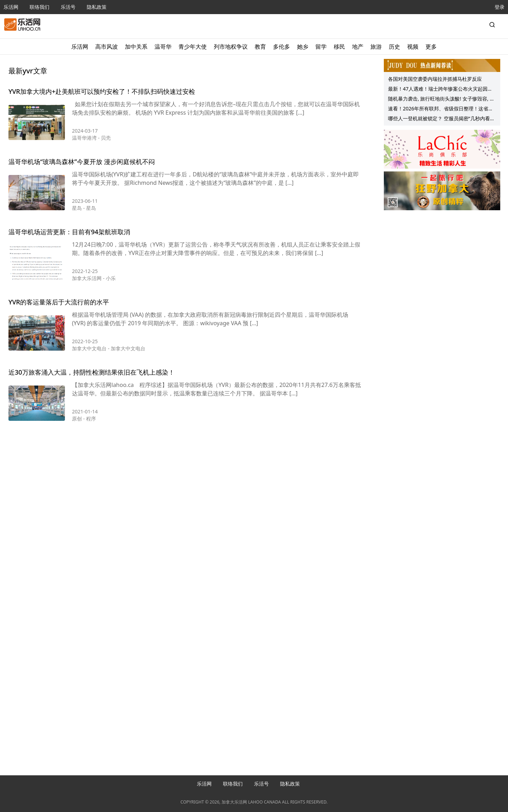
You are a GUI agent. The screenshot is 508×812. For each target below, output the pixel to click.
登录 (500, 7)
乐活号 (68, 7)
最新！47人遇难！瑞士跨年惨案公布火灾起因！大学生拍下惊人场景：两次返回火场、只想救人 (440, 90)
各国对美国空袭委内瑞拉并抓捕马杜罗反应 (435, 79)
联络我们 (40, 7)
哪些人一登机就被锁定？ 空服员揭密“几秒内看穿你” (442, 119)
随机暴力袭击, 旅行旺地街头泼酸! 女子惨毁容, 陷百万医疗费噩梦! (441, 99)
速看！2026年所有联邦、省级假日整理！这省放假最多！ (441, 109)
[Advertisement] (185, 462)
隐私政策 (97, 7)
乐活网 (11, 7)
